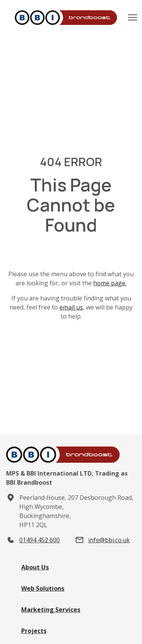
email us (71, 307)
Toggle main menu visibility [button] (133, 15)
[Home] (70, 18)
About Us (35, 567)
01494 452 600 (40, 540)
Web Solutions (43, 588)
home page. (110, 283)
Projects (34, 631)
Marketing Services (51, 610)
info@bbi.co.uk (109, 540)
